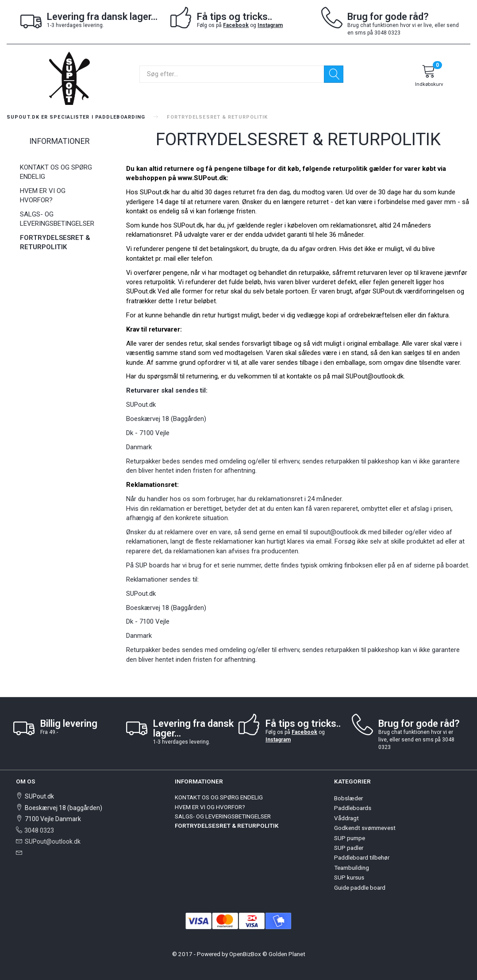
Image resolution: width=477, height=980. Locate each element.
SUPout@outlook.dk (53, 841)
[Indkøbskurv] (429, 77)
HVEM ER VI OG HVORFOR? (43, 195)
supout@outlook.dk (338, 532)
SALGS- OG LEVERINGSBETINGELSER (57, 219)
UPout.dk (143, 291)
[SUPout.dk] (69, 78)
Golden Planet (287, 954)
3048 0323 (39, 830)
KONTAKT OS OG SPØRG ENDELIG (56, 172)
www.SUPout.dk (202, 178)
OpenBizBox (245, 954)
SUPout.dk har (160, 192)
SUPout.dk (387, 291)
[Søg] (334, 74)
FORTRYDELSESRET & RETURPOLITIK (55, 242)
